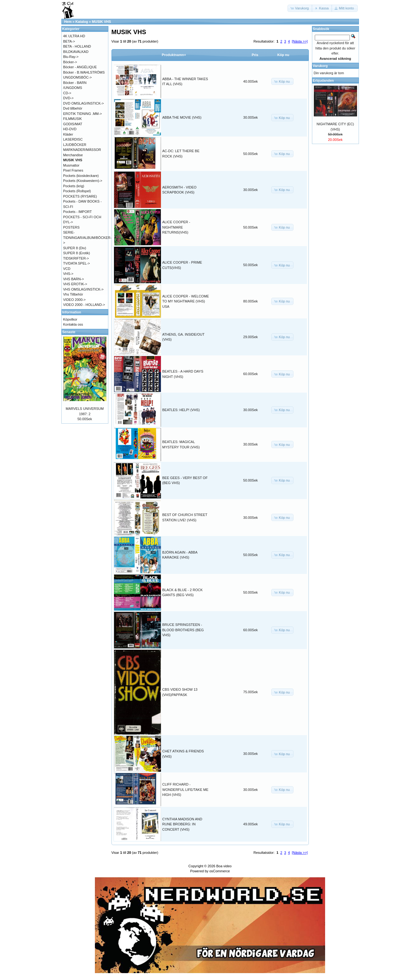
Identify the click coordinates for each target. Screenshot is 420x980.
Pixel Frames (73, 170)
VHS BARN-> (74, 279)
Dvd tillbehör (73, 108)
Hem (68, 22)
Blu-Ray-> (71, 57)
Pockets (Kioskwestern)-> (83, 181)
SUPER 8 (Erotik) (77, 253)
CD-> (67, 93)
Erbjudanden (323, 80)
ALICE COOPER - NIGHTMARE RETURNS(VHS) (176, 227)
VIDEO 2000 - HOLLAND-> (84, 305)
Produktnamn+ (174, 55)
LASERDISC (73, 139)
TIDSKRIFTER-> (76, 258)
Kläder (68, 134)
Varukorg (320, 66)
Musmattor (71, 165)
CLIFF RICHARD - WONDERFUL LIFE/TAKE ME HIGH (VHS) (185, 789)
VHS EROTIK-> (75, 284)
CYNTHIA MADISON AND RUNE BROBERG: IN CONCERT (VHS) (182, 824)
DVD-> (68, 98)
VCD (67, 269)
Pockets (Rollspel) (77, 191)
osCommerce (219, 871)
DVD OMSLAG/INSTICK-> (84, 103)
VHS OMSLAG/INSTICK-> (83, 289)
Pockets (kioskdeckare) (81, 176)
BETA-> (69, 41)
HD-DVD (70, 129)
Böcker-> (70, 62)
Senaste (69, 332)
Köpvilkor (70, 319)
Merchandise (73, 155)
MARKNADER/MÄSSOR (82, 150)
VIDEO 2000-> (75, 300)
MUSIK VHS (101, 22)
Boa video (224, 866)
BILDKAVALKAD (76, 52)
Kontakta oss (73, 324)
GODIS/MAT (73, 124)
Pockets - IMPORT (78, 212)
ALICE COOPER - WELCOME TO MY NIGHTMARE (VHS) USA (186, 301)
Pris (255, 55)
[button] (300, 8)
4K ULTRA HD (74, 36)
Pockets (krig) (74, 186)
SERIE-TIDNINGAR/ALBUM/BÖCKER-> (88, 237)
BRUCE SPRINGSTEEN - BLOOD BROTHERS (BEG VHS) (183, 630)
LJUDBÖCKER (75, 145)
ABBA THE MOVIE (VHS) (182, 117)
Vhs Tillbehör (73, 294)
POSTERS (72, 227)
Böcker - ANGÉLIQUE (80, 67)
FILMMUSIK (73, 119)
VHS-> (68, 274)
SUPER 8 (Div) (75, 248)
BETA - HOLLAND (77, 46)
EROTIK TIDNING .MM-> (83, 114)
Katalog (82, 22)
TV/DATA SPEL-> (77, 263)
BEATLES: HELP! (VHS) (181, 410)
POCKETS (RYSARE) (80, 196)
